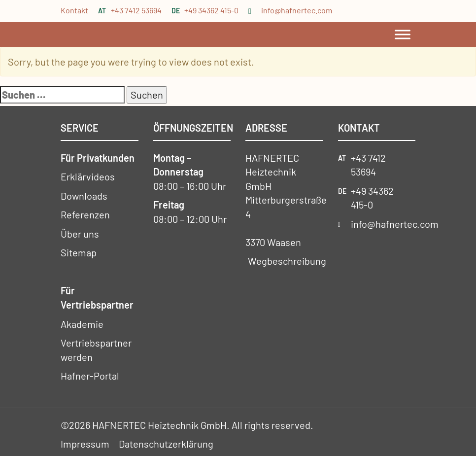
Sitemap (79, 252)
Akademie (82, 324)
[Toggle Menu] (403, 34)
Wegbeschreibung (287, 261)
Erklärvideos (88, 176)
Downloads (84, 196)
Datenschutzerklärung (166, 444)
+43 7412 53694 (136, 10)
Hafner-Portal (90, 376)
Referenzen (85, 214)
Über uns (80, 234)
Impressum (85, 444)
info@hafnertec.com (297, 10)
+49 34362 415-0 (211, 10)
